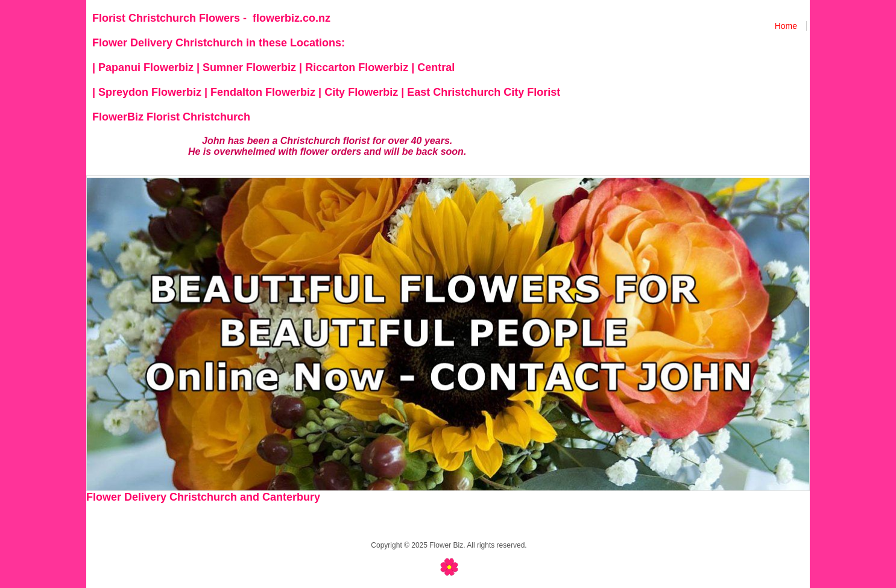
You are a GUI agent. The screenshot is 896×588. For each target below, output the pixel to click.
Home (786, 26)
